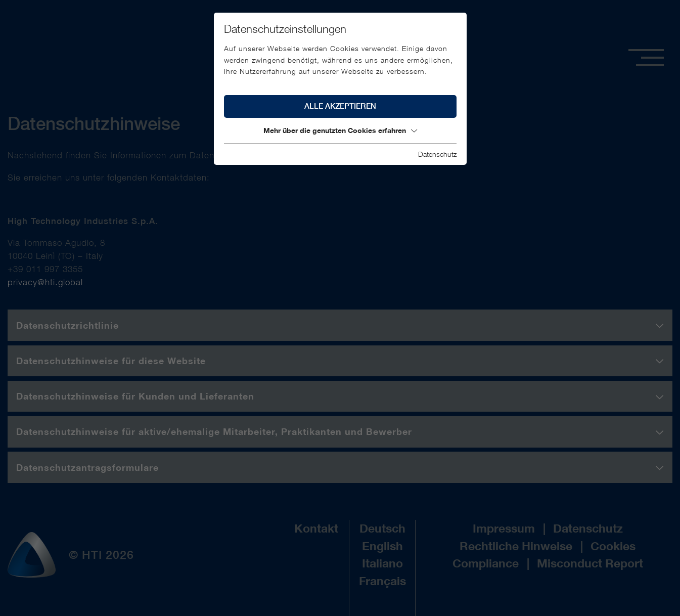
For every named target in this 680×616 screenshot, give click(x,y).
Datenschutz (437, 154)
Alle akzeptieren (340, 106)
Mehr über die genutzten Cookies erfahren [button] (340, 130)
